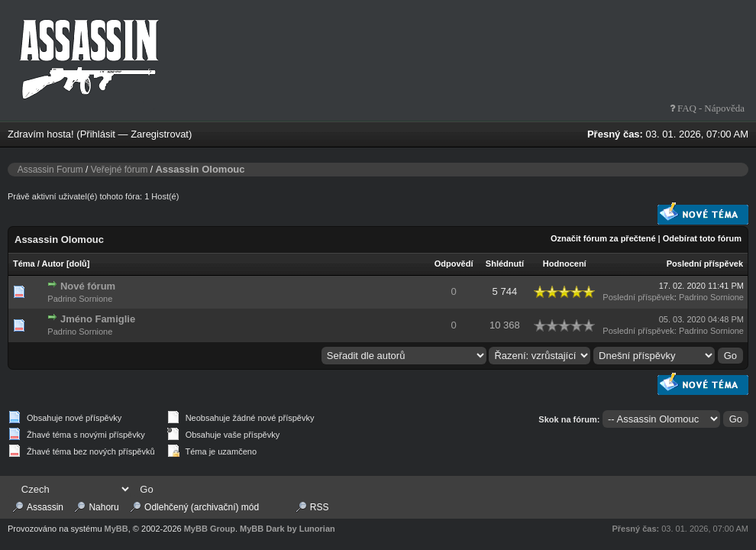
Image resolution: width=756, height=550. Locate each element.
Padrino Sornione (80, 299)
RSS (320, 507)
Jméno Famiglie (98, 319)
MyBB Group (210, 529)
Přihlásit (98, 134)
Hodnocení (565, 264)
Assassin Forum (50, 170)
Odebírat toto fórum (702, 238)
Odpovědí (454, 264)
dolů (78, 264)
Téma (24, 264)
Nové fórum (88, 286)
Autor (53, 264)
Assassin (45, 507)
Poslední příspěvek (705, 264)
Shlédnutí (505, 264)
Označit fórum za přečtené (603, 238)
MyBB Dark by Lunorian (288, 529)
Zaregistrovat (160, 134)
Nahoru (103, 507)
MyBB (116, 529)
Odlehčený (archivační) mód (202, 507)
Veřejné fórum (120, 170)
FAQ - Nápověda (710, 108)
